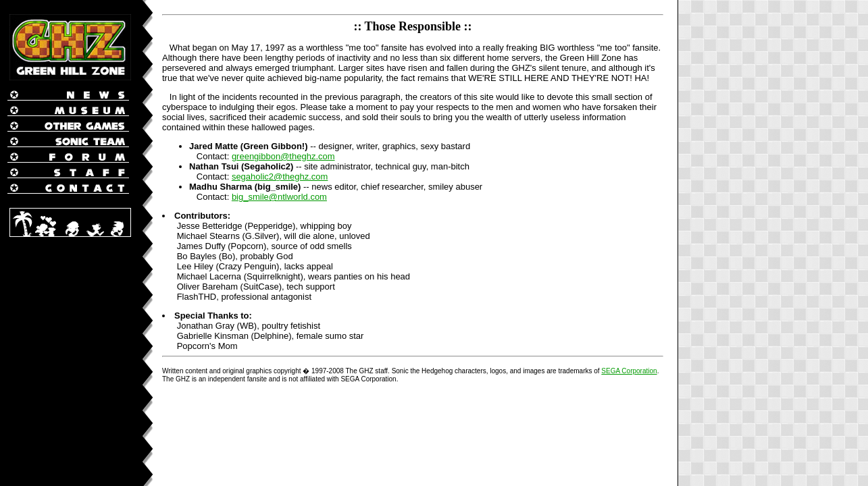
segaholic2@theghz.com (280, 177)
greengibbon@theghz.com (283, 156)
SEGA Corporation (629, 371)
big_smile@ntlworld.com (279, 197)
